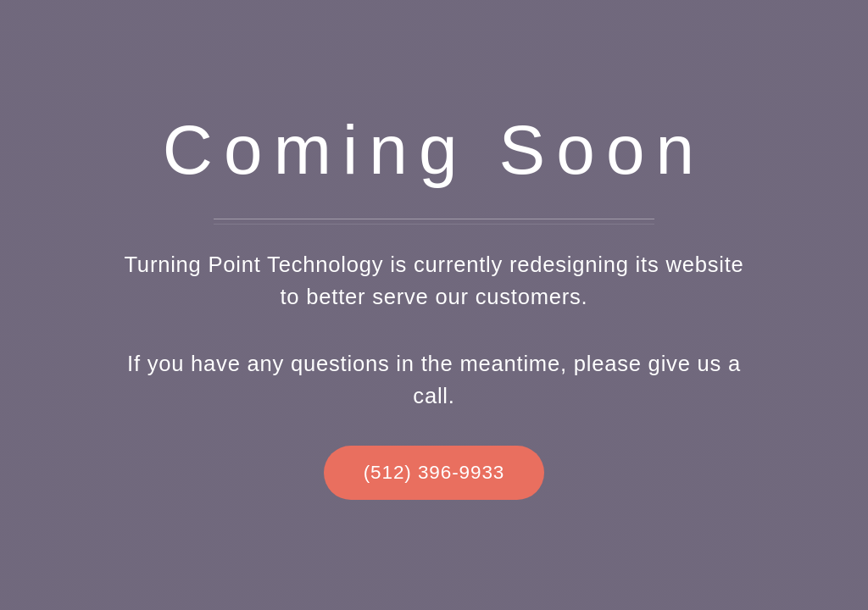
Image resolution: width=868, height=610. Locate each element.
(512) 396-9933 (434, 472)
